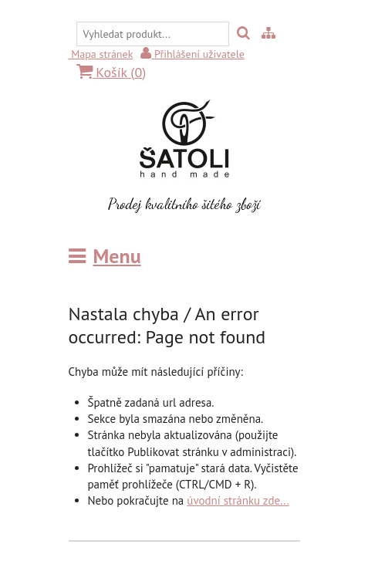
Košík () (111, 72)
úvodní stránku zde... (238, 500)
